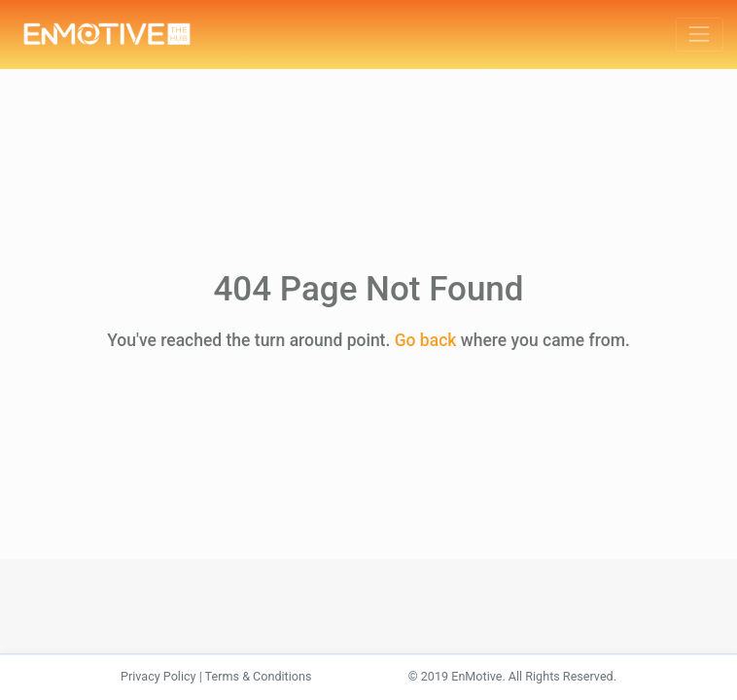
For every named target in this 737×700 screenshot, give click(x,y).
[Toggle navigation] (700, 35)
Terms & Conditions (259, 676)
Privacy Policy (158, 676)
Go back (426, 340)
